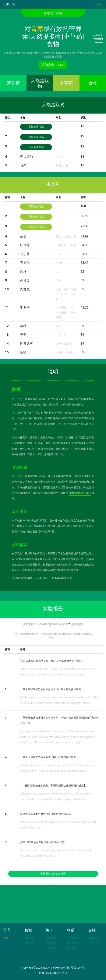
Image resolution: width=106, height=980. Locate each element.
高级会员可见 (36, 127)
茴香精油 (26, 157)
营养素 (13, 83)
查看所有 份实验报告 (53, 874)
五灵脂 (25, 263)
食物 (93, 83)
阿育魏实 (26, 344)
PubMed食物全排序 (80, 493)
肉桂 (23, 272)
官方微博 (72, 943)
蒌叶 (23, 326)
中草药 (66, 83)
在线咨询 (72, 948)
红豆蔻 (25, 245)
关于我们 (51, 938)
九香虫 (25, 289)
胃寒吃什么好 (53, 13)
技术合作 (51, 943)
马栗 (23, 165)
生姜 (23, 236)
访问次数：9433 (53, 65)
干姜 (23, 335)
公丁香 (25, 254)
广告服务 (51, 948)
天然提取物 (40, 83)
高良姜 (25, 280)
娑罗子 (25, 307)
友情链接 (93, 938)
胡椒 (23, 352)
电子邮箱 (72, 938)
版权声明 (29, 943)
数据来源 (29, 938)
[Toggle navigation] (99, 5)
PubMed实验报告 (62, 578)
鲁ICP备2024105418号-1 (53, 973)
